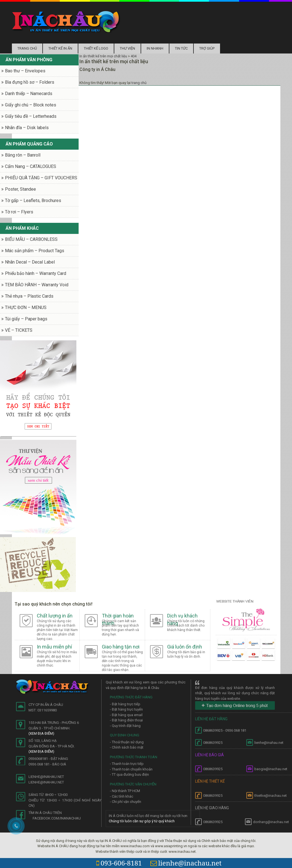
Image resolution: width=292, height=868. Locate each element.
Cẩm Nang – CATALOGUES (31, 166)
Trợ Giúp (207, 48)
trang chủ (139, 83)
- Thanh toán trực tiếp (127, 764)
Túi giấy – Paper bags (26, 319)
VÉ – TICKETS (19, 330)
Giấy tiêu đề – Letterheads (31, 116)
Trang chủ (27, 48)
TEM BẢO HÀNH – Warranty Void (37, 285)
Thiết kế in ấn (60, 48)
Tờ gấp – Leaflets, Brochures (33, 201)
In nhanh (155, 48)
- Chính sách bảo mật (127, 747)
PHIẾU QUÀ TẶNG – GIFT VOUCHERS (41, 178)
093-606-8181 (119, 863)
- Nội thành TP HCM (125, 791)
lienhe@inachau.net (186, 863)
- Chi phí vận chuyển (126, 802)
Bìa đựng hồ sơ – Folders (30, 82)
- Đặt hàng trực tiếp (125, 704)
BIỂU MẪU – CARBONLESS (31, 239)
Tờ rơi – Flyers (19, 212)
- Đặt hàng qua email (126, 715)
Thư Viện (127, 48)
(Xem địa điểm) (41, 733)
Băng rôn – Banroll (23, 155)
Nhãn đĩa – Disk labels (27, 128)
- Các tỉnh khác (122, 796)
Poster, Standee (20, 189)
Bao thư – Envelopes (25, 71)
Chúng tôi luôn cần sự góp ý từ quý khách (142, 821)
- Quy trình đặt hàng (125, 726)
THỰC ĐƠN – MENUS (26, 307)
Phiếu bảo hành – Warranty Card (36, 273)
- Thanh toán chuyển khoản (131, 769)
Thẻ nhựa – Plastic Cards (29, 296)
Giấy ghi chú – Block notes (31, 105)
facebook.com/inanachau (57, 818)
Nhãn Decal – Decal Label (30, 262)
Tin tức (181, 48)
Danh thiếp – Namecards (29, 94)
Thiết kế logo (96, 48)
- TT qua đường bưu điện (129, 774)
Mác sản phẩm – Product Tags (35, 251)
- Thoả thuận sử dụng (127, 742)
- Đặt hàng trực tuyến (126, 709)
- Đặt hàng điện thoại (126, 720)
